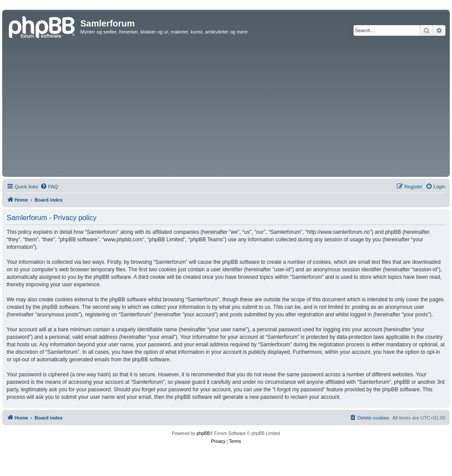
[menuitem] (49, 187)
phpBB (203, 433)
